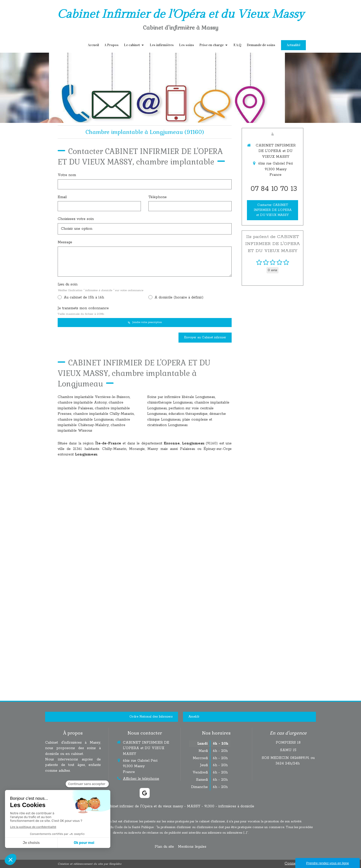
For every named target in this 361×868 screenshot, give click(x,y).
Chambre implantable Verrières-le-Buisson (94, 397)
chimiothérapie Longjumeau (170, 403)
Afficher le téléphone (141, 779)
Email (62, 197)
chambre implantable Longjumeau (86, 420)
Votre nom (67, 175)
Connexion (294, 863)
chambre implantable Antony (82, 403)
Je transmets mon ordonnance (83, 311)
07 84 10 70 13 (274, 189)
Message (65, 242)
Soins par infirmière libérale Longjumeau (181, 397)
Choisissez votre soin (76, 219)
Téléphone (158, 197)
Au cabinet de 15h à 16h (83, 297)
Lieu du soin (100, 287)
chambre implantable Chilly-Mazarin (104, 414)
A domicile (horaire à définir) (178, 297)
